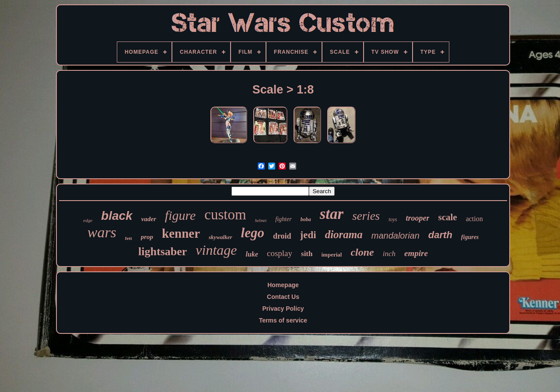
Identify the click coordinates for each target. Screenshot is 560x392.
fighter (283, 219)
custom (225, 215)
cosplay (280, 253)
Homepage (283, 285)
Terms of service (283, 320)
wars (102, 232)
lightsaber (163, 252)
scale (447, 217)
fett (129, 238)
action (474, 219)
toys (393, 219)
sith (307, 254)
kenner (181, 233)
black (117, 216)
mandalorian (395, 236)
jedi (308, 235)
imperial (332, 255)
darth (440, 235)
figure (180, 215)
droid (282, 236)
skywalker (220, 237)
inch (389, 254)
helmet (261, 220)
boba (306, 219)
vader (149, 219)
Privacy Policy (283, 309)
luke (252, 254)
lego (253, 233)
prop (147, 237)
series (366, 216)
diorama (344, 234)
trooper (417, 218)
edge (88, 220)
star (332, 214)
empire (416, 253)
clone (362, 252)
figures (470, 237)
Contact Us (283, 297)
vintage (216, 250)
